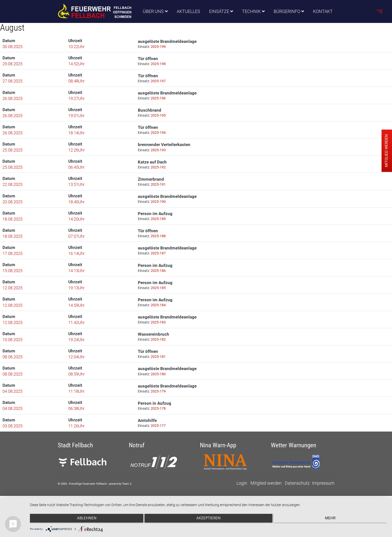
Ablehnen (83, 520)
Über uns (153, 12)
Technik (252, 12)
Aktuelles (188, 12)
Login (242, 496)
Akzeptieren (208, 520)
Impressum (323, 496)
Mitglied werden (266, 496)
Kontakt (323, 12)
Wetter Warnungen (294, 458)
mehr (334, 520)
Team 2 (127, 497)
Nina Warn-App (218, 458)
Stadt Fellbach (75, 458)
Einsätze (219, 12)
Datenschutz (297, 496)
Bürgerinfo (287, 12)
